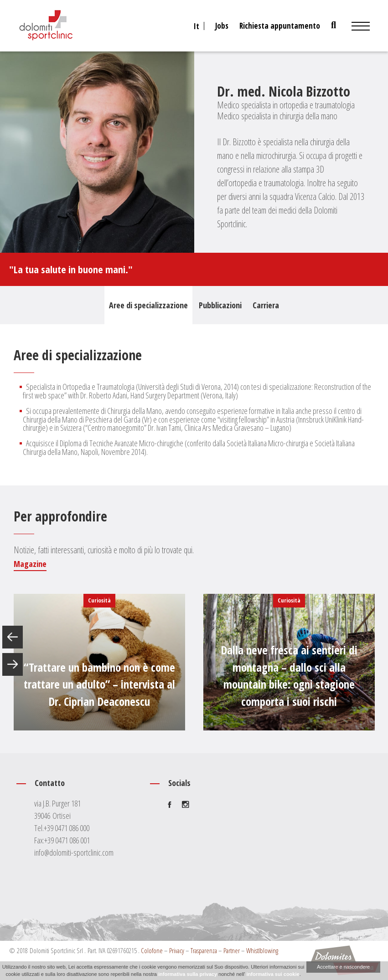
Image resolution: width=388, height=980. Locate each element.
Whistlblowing (262, 950)
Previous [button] (13, 637)
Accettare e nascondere (343, 967)
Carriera (266, 305)
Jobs (222, 26)
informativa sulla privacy (188, 974)
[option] (99, 662)
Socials (179, 783)
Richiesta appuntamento (280, 26)
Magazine (30, 564)
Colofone (152, 950)
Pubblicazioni (220, 305)
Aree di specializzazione (148, 305)
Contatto (50, 783)
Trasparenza (204, 950)
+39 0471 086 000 (67, 828)
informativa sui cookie (273, 974)
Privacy (177, 950)
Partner (232, 950)
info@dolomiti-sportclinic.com (74, 852)
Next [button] (13, 664)
